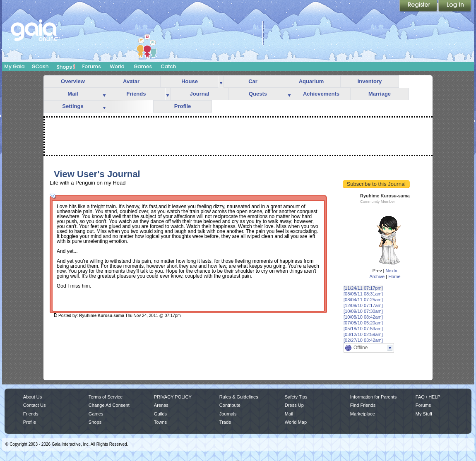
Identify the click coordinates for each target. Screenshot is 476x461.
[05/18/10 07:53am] (363, 329)
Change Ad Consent (109, 405)
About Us (32, 397)
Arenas (161, 405)
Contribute (230, 405)
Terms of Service (106, 397)
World (117, 66)
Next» (391, 271)
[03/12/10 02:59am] (363, 334)
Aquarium (311, 81)
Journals (228, 414)
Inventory (370, 81)
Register (419, 6)
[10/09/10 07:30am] (363, 311)
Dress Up (294, 405)
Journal (200, 94)
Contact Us (35, 405)
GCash (40, 66)
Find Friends (363, 405)
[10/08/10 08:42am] (363, 317)
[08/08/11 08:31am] (363, 294)
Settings (73, 106)
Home (394, 276)
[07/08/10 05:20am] (363, 323)
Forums (91, 66)
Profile (183, 106)
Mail (73, 94)
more (221, 82)
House (190, 81)
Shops (66, 67)
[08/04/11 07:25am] (363, 300)
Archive (377, 276)
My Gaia (14, 66)
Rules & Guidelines (239, 397)
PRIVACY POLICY (173, 397)
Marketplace (363, 414)
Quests (258, 94)
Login (455, 6)
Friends (136, 94)
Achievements (321, 94)
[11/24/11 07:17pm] (363, 288)
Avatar (131, 81)
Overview (73, 81)
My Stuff (424, 414)
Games (143, 66)
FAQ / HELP (428, 397)
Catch (169, 66)
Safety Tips (296, 397)
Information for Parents (373, 397)
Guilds (160, 414)
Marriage (380, 94)
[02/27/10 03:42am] (363, 340)
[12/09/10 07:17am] (363, 305)
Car (253, 81)
